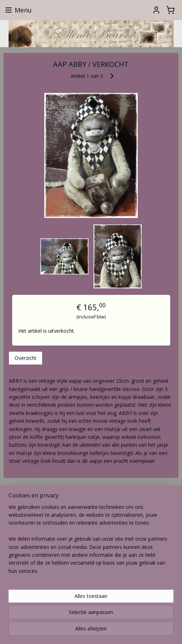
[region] (91, 542)
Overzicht (26, 358)
